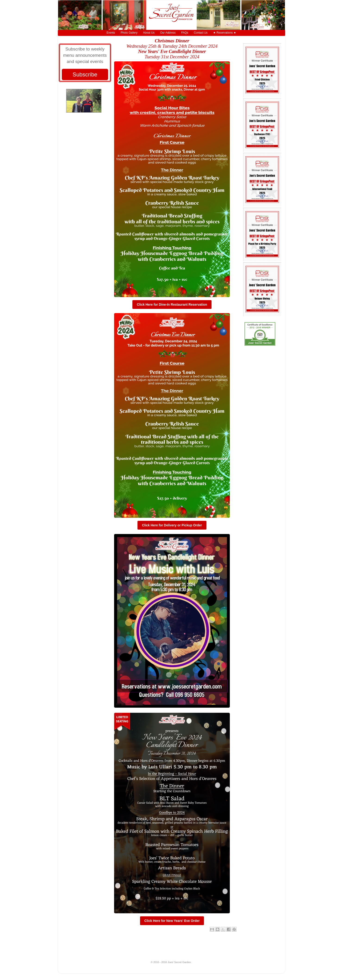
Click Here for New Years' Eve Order (172, 921)
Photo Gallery (129, 33)
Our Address (168, 33)
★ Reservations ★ (225, 33)
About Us (149, 33)
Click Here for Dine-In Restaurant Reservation (172, 305)
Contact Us (201, 33)
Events (111, 33)
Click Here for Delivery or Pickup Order (172, 525)
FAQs (185, 33)
